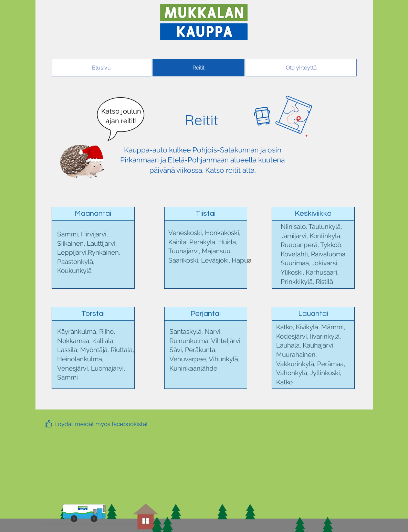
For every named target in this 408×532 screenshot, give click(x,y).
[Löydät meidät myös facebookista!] (101, 424)
